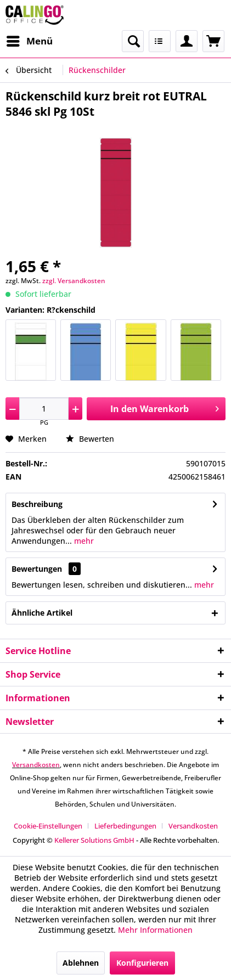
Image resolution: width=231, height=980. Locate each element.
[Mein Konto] (187, 41)
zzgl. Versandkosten (74, 281)
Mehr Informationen (155, 930)
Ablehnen (81, 963)
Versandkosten (36, 765)
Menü (30, 40)
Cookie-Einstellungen (48, 826)
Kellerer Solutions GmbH (94, 840)
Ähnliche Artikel (42, 613)
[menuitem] (29, 41)
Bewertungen (37, 569)
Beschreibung (37, 504)
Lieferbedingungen (125, 826)
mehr (83, 541)
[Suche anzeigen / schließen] (133, 41)
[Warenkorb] (213, 41)
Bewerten (90, 439)
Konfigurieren (142, 963)
